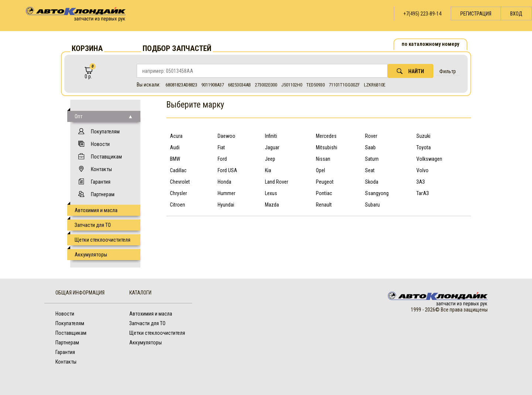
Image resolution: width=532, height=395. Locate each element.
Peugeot (325, 182)
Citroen (178, 205)
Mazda (272, 205)
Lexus (271, 193)
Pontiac (324, 193)
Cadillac (178, 170)
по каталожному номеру (430, 44)
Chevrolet (180, 182)
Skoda (372, 182)
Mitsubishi (327, 147)
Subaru (372, 205)
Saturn (372, 159)
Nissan (323, 159)
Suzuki (423, 136)
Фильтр (448, 71)
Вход (516, 14)
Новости (100, 144)
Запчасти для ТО (93, 225)
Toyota (424, 147)
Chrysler (178, 193)
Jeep (270, 159)
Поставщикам (106, 157)
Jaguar (272, 147)
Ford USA (227, 170)
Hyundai (226, 205)
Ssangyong (377, 193)
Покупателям (105, 132)
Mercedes (326, 136)
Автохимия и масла (96, 210)
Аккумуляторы (91, 255)
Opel (320, 170)
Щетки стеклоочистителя (103, 240)
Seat (370, 170)
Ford (222, 159)
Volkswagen (429, 159)
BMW (175, 159)
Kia (268, 170)
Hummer (226, 193)
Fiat (221, 147)
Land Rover (277, 182)
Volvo (422, 170)
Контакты (101, 169)
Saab (370, 147)
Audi (175, 147)
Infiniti (271, 136)
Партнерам (103, 194)
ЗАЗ (421, 182)
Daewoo (226, 136)
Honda (224, 182)
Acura (176, 136)
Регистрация (476, 14)
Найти (410, 71)
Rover (371, 136)
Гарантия (101, 182)
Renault (324, 205)
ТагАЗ (423, 193)
